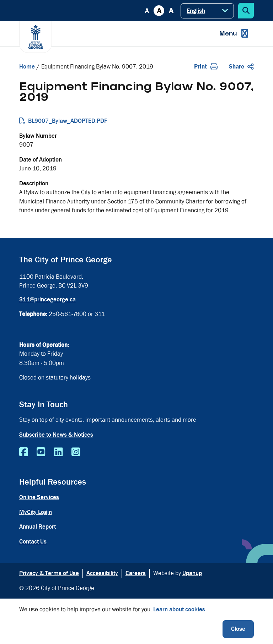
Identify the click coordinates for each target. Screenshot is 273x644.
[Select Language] (207, 11)
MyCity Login (36, 512)
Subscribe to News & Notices (56, 435)
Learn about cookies (179, 609)
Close (238, 629)
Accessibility (102, 573)
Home (27, 67)
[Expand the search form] (246, 11)
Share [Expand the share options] (241, 67)
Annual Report (38, 527)
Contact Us (33, 542)
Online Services (39, 497)
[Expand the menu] (234, 34)
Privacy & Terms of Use (49, 573)
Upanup (192, 573)
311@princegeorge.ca (47, 299)
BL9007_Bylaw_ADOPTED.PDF (68, 121)
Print (206, 67)
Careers (136, 573)
